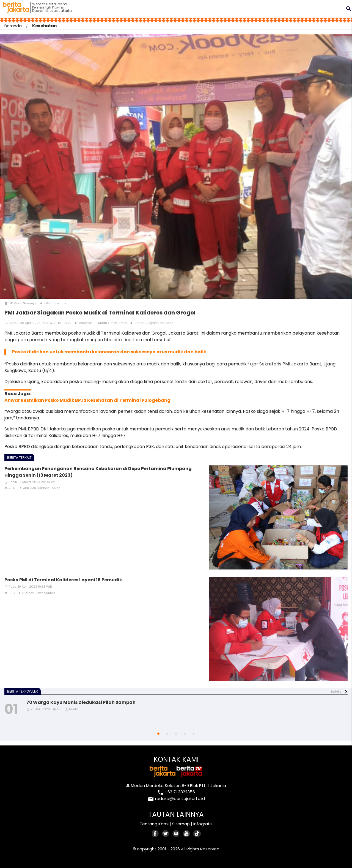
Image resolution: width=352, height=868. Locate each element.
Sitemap (181, 824)
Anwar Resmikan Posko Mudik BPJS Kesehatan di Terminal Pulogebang (87, 400)
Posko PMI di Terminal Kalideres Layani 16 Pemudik (63, 580)
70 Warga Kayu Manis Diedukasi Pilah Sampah (81, 702)
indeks (336, 691)
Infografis (203, 824)
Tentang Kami (154, 824)
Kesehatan (44, 26)
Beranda (13, 26)
